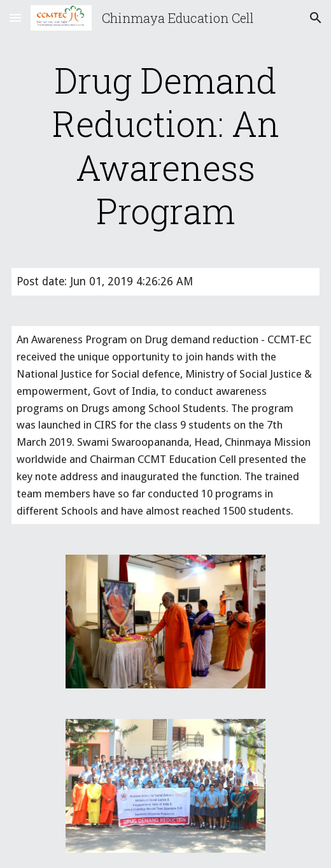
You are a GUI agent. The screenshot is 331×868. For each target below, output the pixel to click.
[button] (15, 18)
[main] (166, 146)
